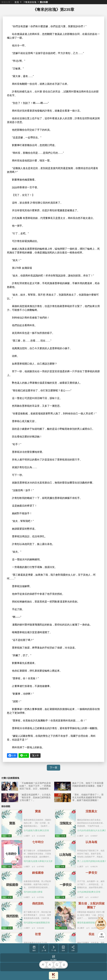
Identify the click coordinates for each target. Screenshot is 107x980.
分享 (73, 948)
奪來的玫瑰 (31, 2)
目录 (63, 948)
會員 (53, 976)
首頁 (17, 2)
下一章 (53, 768)
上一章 (44, 948)
